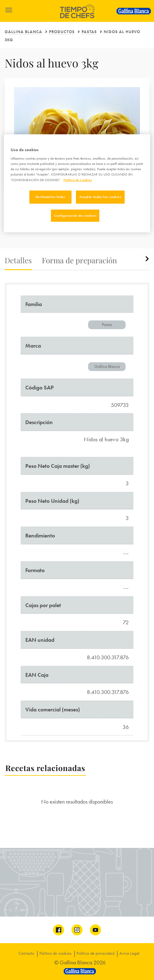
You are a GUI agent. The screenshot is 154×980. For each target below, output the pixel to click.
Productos (62, 32)
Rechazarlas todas (50, 197)
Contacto (26, 953)
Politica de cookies (56, 953)
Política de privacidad (95, 953)
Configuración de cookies (75, 215)
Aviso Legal (129, 953)
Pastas (89, 32)
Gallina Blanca (23, 32)
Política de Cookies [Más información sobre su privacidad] (78, 180)
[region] (77, 183)
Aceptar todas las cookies (100, 197)
